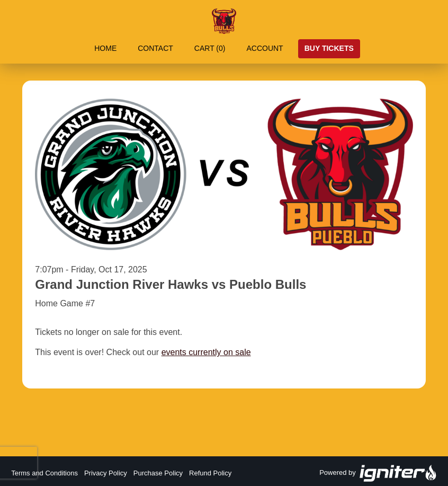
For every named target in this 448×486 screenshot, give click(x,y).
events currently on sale (206, 352)
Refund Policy (210, 473)
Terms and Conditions (44, 473)
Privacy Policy (106, 473)
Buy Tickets (329, 48)
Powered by (378, 473)
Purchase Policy (158, 473)
